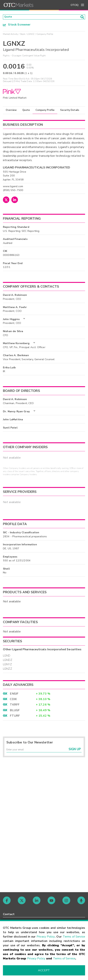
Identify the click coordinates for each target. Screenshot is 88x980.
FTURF (15, 717)
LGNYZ (7, 665)
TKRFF (15, 706)
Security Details (70, 111)
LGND (7, 657)
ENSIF (14, 695)
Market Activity (10, 35)
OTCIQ (75, 5)
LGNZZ (8, 670)
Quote (26, 111)
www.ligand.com (13, 187)
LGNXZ (31, 35)
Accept (44, 970)
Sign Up (75, 752)
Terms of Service (74, 937)
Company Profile (45, 111)
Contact (9, 914)
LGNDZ (8, 661)
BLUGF (15, 711)
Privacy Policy (46, 937)
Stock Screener (17, 26)
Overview (11, 111)
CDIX (13, 700)
